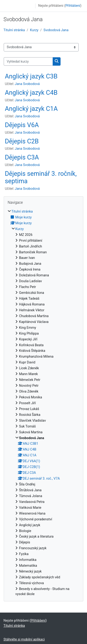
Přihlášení (73, 6)
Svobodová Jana (56, 30)
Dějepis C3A (22, 157)
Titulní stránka (14, 30)
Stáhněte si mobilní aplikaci (24, 639)
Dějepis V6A (22, 125)
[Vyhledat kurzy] (28, 61)
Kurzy (34, 30)
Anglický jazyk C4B (31, 93)
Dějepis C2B (22, 141)
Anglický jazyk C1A (31, 109)
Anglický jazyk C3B (31, 76)
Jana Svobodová (27, 84)
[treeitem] (43, 403)
